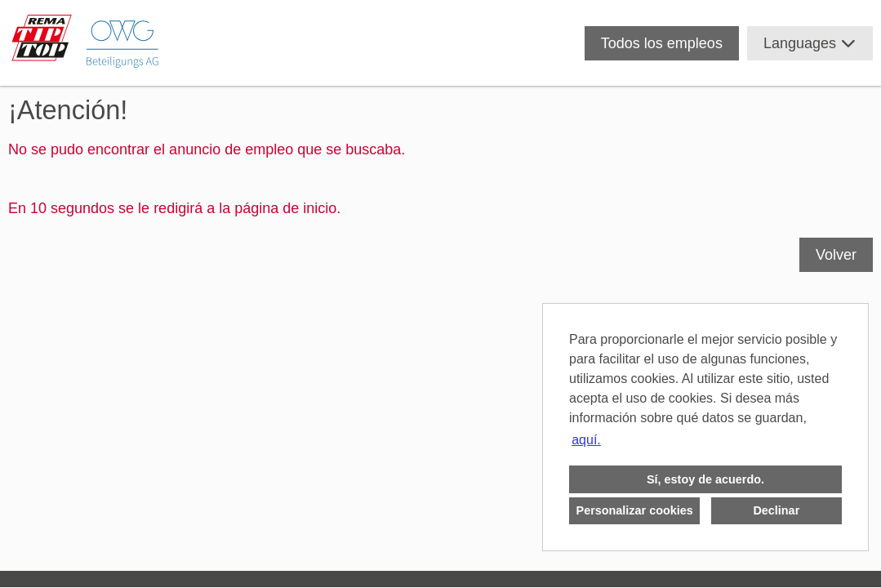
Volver (836, 255)
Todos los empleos (662, 43)
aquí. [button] (586, 440)
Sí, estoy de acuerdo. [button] (705, 479)
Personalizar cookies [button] (635, 510)
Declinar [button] (776, 510)
